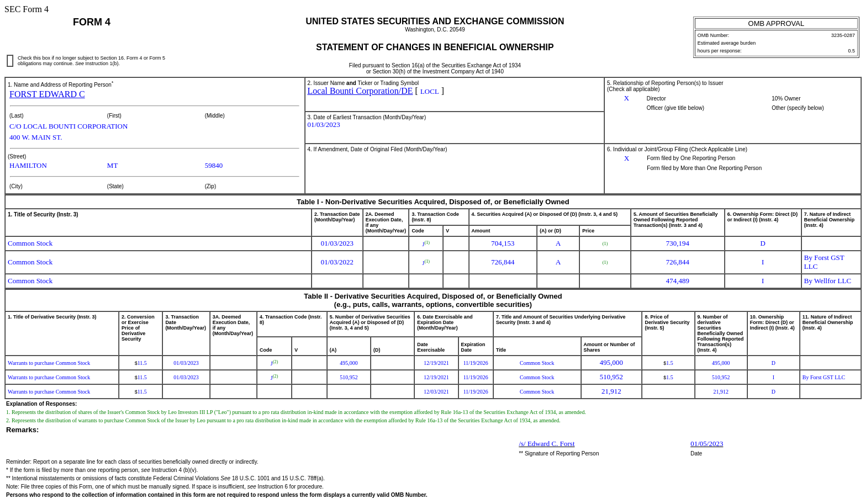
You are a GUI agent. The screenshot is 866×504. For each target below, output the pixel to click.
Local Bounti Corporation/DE (360, 91)
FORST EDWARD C (47, 94)
